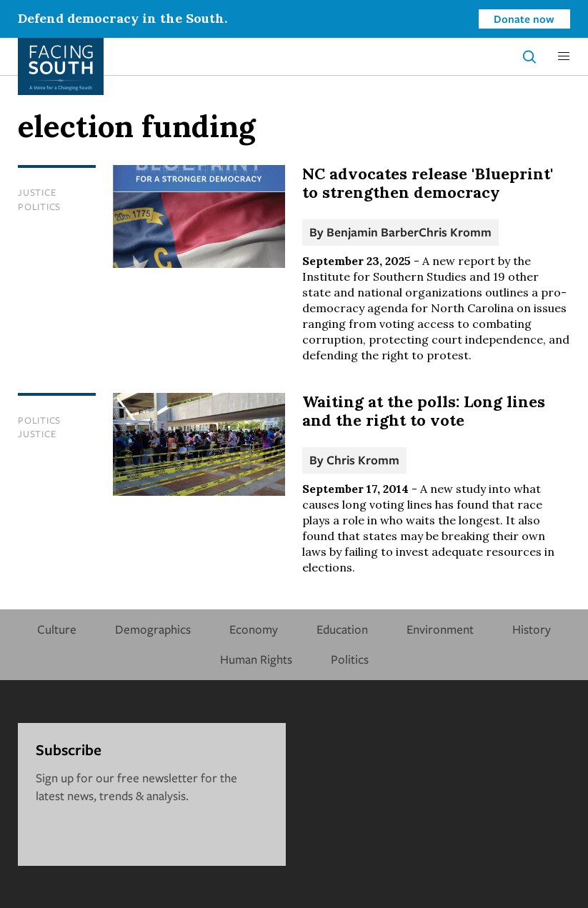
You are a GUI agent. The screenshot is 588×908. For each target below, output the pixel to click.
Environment (440, 629)
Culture (57, 629)
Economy (254, 629)
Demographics (153, 629)
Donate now (524, 19)
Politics (39, 206)
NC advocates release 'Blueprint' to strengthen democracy (428, 183)
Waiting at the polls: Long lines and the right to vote (424, 411)
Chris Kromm (455, 232)
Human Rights (256, 659)
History (532, 629)
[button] (564, 56)
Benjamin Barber (373, 232)
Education (342, 629)
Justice (37, 192)
